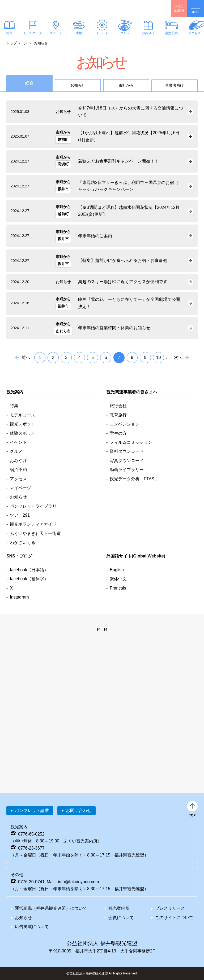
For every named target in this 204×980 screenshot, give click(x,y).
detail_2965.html (102, 161)
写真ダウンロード (127, 461)
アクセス (18, 479)
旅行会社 (118, 406)
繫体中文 (118, 579)
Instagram (19, 597)
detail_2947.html (102, 328)
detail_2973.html (102, 261)
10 (159, 357)
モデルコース (33, 33)
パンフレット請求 (32, 810)
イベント (102, 33)
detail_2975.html (102, 236)
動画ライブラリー (127, 470)
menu (195, 9)
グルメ (125, 33)
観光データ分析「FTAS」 (134, 479)
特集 (14, 406)
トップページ (17, 43)
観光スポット (23, 424)
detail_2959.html (102, 112)
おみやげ (148, 33)
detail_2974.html (102, 186)
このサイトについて (174, 918)
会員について (121, 918)
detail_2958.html (102, 282)
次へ (178, 357)
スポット (56, 33)
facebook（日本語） (29, 570)
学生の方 (118, 433)
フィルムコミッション (131, 442)
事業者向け (175, 85)
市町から (126, 85)
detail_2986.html (102, 137)
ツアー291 (20, 515)
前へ (26, 357)
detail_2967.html (102, 211)
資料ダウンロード (127, 451)
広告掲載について (32, 927)
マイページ (20, 488)
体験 (79, 33)
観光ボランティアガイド (33, 524)
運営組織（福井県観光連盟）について (51, 908)
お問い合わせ (79, 810)
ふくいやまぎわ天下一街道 (35, 533)
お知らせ (78, 85)
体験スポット (23, 433)
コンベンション (125, 424)
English (117, 570)
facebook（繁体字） (29, 579)
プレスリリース (170, 908)
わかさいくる (23, 542)
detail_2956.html (102, 303)
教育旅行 (118, 415)
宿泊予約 (171, 33)
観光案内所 (119, 908)
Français (118, 588)
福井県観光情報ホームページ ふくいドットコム (36, 8)
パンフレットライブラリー (35, 506)
